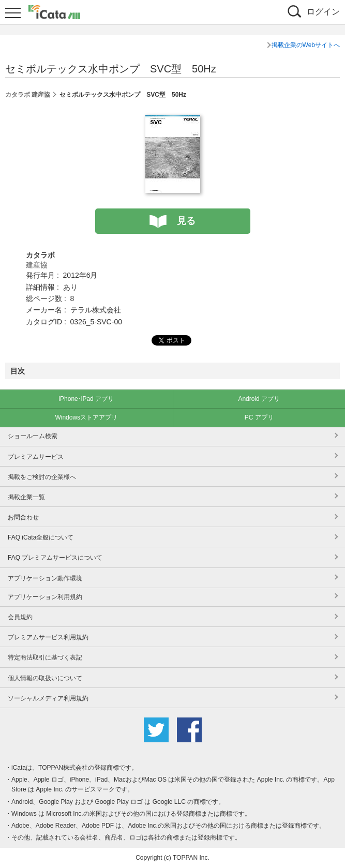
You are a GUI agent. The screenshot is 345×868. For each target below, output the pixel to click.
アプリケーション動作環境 (45, 578)
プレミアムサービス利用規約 (48, 637)
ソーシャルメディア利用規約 (48, 698)
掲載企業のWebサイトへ (306, 45)
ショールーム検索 (33, 436)
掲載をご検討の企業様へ (42, 477)
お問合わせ (23, 517)
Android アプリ (259, 399)
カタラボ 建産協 (28, 95)
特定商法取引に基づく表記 (45, 657)
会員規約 (20, 617)
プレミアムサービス (36, 457)
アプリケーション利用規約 (45, 597)
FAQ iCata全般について (41, 537)
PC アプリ (259, 417)
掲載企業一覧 (26, 497)
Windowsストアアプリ (86, 417)
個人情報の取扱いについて (45, 678)
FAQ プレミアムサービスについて (55, 558)
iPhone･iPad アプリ (86, 399)
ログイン (323, 12)
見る (186, 221)
